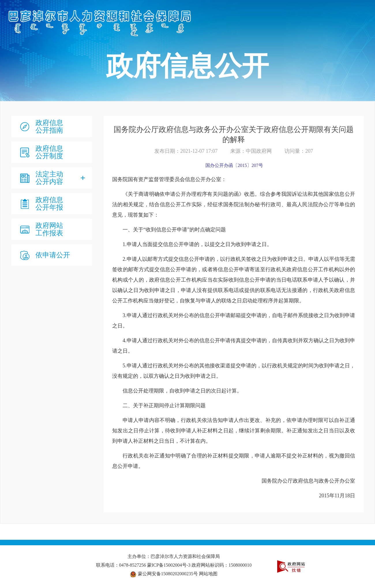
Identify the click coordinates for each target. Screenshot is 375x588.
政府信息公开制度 (49, 152)
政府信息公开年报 (49, 204)
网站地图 (208, 574)
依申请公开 (53, 255)
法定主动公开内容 (49, 178)
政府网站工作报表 (49, 229)
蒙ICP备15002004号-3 (169, 565)
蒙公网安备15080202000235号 (168, 574)
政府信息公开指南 (49, 126)
